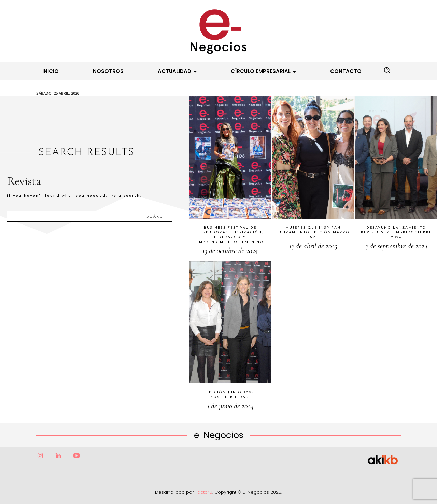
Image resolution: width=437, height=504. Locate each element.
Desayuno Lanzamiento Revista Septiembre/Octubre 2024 (396, 233)
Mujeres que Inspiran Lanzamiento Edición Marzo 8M (313, 233)
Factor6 (204, 492)
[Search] (157, 216)
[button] (387, 70)
